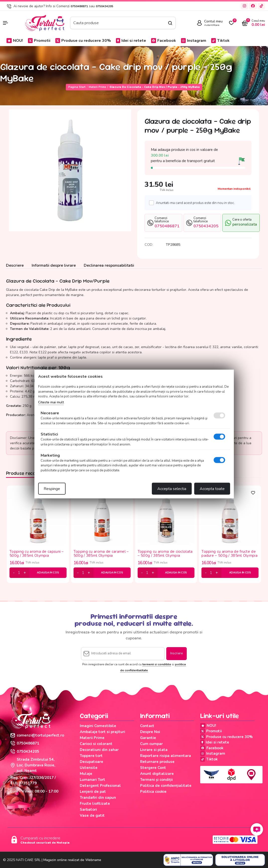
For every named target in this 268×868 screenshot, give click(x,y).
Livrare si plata (154, 750)
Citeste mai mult (51, 402)
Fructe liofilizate (95, 804)
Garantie (148, 738)
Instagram (194, 41)
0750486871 (79, 6)
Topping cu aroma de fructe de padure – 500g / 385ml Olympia (229, 554)
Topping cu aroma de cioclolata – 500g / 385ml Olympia (165, 554)
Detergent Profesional (100, 786)
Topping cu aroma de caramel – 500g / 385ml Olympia (101, 554)
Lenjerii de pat (93, 792)
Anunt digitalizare (157, 774)
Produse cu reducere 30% (83, 41)
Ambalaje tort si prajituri (102, 732)
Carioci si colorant (96, 744)
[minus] (14, 573)
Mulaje (86, 774)
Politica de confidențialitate (166, 786)
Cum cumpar (151, 744)
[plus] (25, 573)
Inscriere (177, 653)
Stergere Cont (153, 768)
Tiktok (220, 41)
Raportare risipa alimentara (166, 756)
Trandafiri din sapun (98, 798)
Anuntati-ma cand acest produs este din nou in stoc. (194, 203)
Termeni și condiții (156, 780)
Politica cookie (153, 792)
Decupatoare (91, 762)
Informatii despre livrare (54, 265)
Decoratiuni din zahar (99, 750)
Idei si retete (131, 41)
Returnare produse (157, 762)
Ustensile (89, 768)
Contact (147, 726)
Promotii (39, 41)
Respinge (52, 489)
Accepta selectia (172, 489)
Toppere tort (91, 756)
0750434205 (104, 6)
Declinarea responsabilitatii (109, 265)
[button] (11, 23)
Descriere (15, 265)
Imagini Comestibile (98, 726)
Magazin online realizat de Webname (72, 860)
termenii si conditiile (157, 664)
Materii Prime (97, 87)
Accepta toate (212, 489)
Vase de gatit (92, 815)
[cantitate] (19, 573)
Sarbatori (88, 809)
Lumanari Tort (92, 780)
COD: (149, 245)
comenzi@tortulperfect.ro (37, 735)
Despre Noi (150, 732)
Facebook (164, 41)
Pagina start (77, 87)
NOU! (15, 41)
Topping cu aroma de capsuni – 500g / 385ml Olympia (37, 554)
